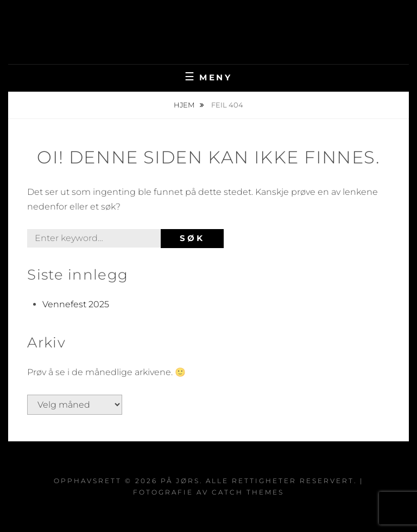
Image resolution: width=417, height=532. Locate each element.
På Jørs (209, 24)
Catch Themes (248, 492)
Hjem (185, 105)
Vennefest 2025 (76, 304)
